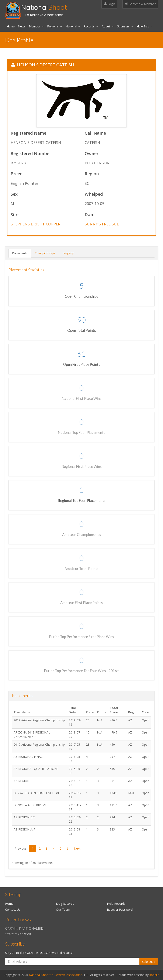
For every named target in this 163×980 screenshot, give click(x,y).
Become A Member (140, 4)
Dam (90, 215)
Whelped (94, 194)
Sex (14, 194)
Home (11, 26)
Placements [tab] (20, 253)
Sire (15, 215)
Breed (17, 174)
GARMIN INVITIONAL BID (24, 928)
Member (35, 26)
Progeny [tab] (68, 253)
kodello (154, 975)
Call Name (95, 133)
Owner (92, 154)
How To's (143, 26)
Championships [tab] (45, 253)
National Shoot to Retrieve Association (56, 975)
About (106, 26)
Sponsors (123, 26)
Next (77, 848)
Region (92, 174)
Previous (21, 848)
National (44, 7)
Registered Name (28, 133)
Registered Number (31, 154)
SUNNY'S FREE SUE (102, 224)
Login (109, 4)
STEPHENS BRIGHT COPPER (35, 224)
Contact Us (13, 909)
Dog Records (65, 904)
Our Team (63, 909)
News (22, 26)
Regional (53, 26)
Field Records (116, 904)
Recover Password (120, 909)
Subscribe (149, 962)
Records (89, 26)
